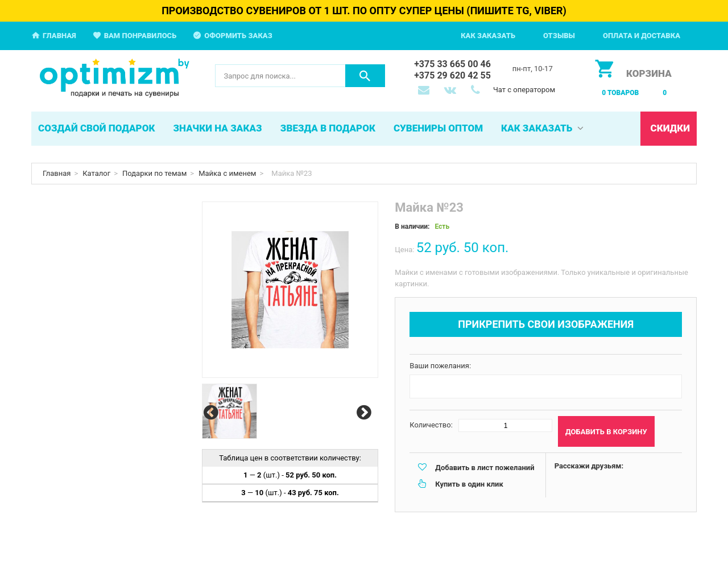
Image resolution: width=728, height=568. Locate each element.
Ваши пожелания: (440, 366)
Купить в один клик (469, 484)
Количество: (431, 425)
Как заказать (488, 36)
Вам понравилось (140, 36)
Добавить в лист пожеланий (485, 468)
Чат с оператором (524, 90)
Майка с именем (227, 173)
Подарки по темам (154, 173)
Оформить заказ (238, 36)
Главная (59, 36)
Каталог (96, 173)
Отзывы (559, 36)
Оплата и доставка (642, 36)
